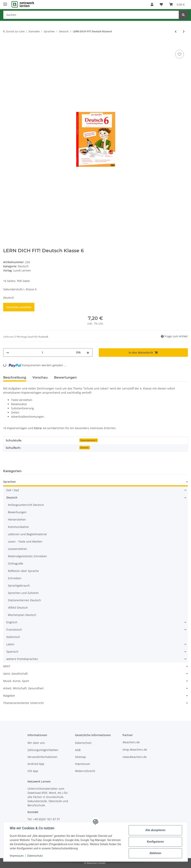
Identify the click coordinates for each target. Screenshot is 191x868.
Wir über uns (36, 743)
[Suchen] (91, 15)
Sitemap (80, 757)
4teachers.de (131, 742)
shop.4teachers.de (135, 750)
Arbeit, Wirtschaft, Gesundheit (23, 688)
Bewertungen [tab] (65, 377)
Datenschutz (35, 856)
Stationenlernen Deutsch (24, 600)
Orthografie (16, 563)
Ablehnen (155, 853)
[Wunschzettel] (161, 4)
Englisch (12, 622)
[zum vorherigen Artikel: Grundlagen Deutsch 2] (176, 31)
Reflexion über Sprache (23, 571)
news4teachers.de (135, 757)
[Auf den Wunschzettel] (180, 54)
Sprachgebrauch (19, 586)
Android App (36, 764)
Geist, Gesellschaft (15, 674)
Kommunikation (18, 527)
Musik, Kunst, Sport (16, 681)
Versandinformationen (42, 757)
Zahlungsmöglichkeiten (43, 750)
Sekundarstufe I (88, 440)
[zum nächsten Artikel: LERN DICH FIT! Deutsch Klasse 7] (184, 31)
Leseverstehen (18, 549)
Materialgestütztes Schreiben (27, 556)
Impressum (17, 856)
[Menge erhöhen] (88, 352)
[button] (152, 4)
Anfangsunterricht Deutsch (26, 505)
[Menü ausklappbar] (5, 2)
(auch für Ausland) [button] (38, 337)
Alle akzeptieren (155, 830)
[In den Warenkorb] (6, 44)
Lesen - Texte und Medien (25, 541)
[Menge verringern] (8, 352)
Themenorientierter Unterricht (23, 703)
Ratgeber (9, 696)
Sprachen (10, 482)
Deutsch (23, 266)
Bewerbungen (17, 512)
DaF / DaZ (13, 490)
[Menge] (43, 352)
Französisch (14, 630)
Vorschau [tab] (40, 377)
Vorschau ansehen (19, 307)
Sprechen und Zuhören (23, 593)
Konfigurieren (155, 842)
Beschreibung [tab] (15, 377)
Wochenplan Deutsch (22, 615)
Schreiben (15, 578)
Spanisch (12, 652)
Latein (10, 644)
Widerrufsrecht (85, 771)
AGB (78, 750)
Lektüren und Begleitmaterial (27, 534)
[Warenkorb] (177, 4)
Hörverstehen (17, 519)
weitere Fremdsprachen (22, 659)
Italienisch (13, 637)
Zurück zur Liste (15, 31)
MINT (7, 666)
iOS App (33, 771)
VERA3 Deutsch (18, 608)
